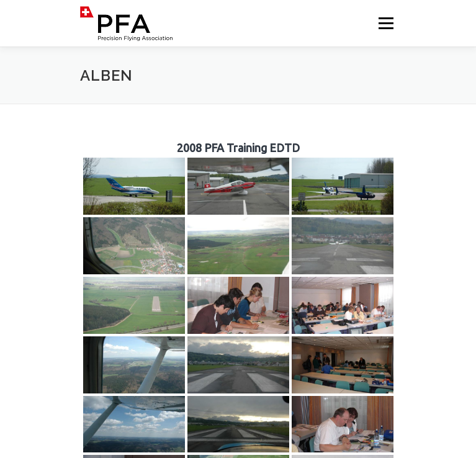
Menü (385, 23)
